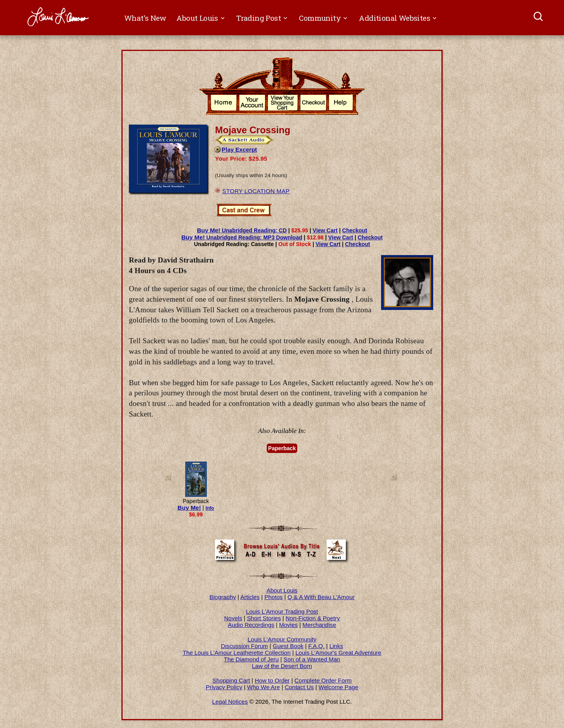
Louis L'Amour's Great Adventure (338, 653)
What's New (145, 18)
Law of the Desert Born (282, 666)
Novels (233, 618)
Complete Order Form (323, 680)
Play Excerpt (235, 149)
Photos (274, 597)
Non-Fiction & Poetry (313, 618)
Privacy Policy (224, 687)
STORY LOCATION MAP (256, 191)
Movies (289, 625)
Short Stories (264, 618)
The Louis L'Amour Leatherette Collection (237, 653)
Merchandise (319, 625)
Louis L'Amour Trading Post (282, 611)
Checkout (355, 230)
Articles (250, 597)
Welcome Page (338, 687)
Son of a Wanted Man (312, 659)
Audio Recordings (251, 625)
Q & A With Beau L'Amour (321, 597)
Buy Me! (189, 508)
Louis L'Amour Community (282, 639)
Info (210, 508)
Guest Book (288, 646)
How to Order (272, 680)
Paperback (282, 448)
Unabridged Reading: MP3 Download (242, 237)
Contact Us (299, 687)
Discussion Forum (244, 646)
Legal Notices (230, 702)
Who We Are (264, 687)
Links (336, 646)
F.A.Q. (316, 646)
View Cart (325, 230)
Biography (223, 597)
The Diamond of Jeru (251, 659)
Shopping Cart (231, 680)
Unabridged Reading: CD (242, 230)
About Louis (282, 590)
